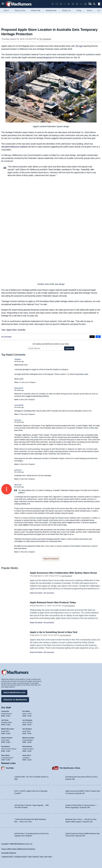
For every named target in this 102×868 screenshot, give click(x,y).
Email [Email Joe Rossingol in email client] (24, 724)
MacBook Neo (51, 10)
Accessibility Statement (9, 853)
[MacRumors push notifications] (77, 4)
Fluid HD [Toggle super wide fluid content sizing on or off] (35, 857)
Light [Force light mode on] (46, 857)
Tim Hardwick (45, 39)
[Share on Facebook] (98, 337)
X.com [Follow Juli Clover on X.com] (8, 724)
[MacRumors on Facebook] (61, 4)
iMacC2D (18, 485)
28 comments (49, 652)
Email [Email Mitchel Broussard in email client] (3, 733)
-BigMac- (18, 359)
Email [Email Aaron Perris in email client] (24, 760)
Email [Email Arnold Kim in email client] (3, 716)
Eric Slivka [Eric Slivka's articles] (26, 711)
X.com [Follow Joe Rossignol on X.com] (29, 724)
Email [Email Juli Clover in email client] (3, 724)
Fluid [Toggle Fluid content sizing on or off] (30, 857)
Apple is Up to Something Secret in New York (54, 632)
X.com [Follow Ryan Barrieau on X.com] (29, 751)
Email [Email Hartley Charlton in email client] (3, 742)
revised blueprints (44, 57)
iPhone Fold (36, 10)
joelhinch (18, 470)
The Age (79, 46)
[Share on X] (92, 337)
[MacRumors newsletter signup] (85, 4)
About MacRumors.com (14, 692)
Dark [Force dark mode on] (50, 857)
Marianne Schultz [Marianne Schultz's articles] (28, 738)
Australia (21, 330)
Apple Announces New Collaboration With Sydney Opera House (63, 573)
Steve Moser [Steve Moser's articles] (6, 755)
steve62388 (19, 405)
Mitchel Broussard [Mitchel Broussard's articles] (8, 729)
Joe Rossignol (67, 576)
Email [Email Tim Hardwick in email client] (24, 733)
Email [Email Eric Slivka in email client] (24, 716)
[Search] (95, 4)
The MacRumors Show (70, 768)
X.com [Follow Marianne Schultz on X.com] (29, 742)
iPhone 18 (91, 10)
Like (27, 382)
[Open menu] (3, 4)
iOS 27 (6, 10)
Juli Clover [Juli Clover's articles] (5, 720)
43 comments (6, 337)
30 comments (49, 593)
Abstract (18, 420)
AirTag (79, 10)
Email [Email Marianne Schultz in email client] (24, 742)
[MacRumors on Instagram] (57, 4)
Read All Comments (51, 559)
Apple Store (12, 330)
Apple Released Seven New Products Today (53, 602)
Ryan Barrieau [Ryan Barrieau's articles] (27, 746)
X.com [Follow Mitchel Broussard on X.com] (8, 733)
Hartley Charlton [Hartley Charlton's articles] (7, 738)
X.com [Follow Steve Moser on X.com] (8, 760)
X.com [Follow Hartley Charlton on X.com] (8, 742)
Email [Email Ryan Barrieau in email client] (24, 751)
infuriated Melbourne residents (14, 147)
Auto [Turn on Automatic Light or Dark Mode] (42, 857)
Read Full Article (36, 593)
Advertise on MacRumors (15, 700)
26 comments (49, 623)
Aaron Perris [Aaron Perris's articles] (27, 755)
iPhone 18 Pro (20, 10)
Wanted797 (19, 388)
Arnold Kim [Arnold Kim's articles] (5, 711)
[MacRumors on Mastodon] (69, 4)
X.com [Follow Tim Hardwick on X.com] (29, 733)
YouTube (10, 768)
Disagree (32, 382)
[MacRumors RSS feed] (81, 4)
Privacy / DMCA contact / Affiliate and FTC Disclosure (18, 849)
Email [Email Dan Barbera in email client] (3, 751)
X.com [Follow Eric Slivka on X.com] (29, 716)
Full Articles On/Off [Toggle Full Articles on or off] (20, 857)
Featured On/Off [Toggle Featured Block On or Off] (7, 857)
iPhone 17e (66, 10)
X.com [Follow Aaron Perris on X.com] (29, 760)
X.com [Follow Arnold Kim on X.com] (8, 716)
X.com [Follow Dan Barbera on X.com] (8, 751)
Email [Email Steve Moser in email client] (3, 760)
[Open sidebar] (99, 4)
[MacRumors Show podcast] (53, 4)
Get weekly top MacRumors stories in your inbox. (51, 344)
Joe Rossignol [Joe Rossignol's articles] (27, 720)
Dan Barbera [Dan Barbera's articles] (6, 746)
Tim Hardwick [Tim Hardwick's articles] (27, 729)
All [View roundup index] (99, 10)
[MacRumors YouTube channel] (73, 4)
